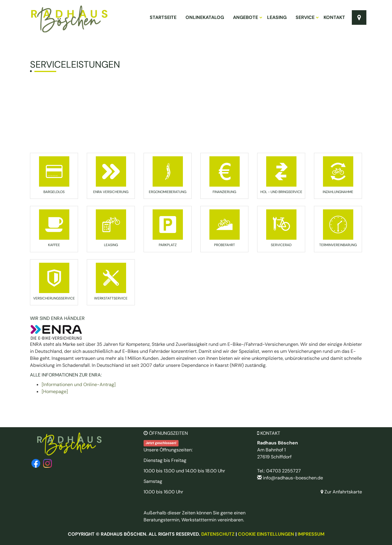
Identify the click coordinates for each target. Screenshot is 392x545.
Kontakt (334, 17)
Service (307, 17)
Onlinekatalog (205, 17)
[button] (54, 174)
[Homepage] (55, 391)
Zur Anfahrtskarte (341, 492)
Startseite (163, 17)
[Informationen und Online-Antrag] (79, 384)
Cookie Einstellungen (266, 534)
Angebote (247, 17)
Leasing (277, 17)
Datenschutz (218, 534)
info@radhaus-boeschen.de (293, 478)
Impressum (311, 534)
